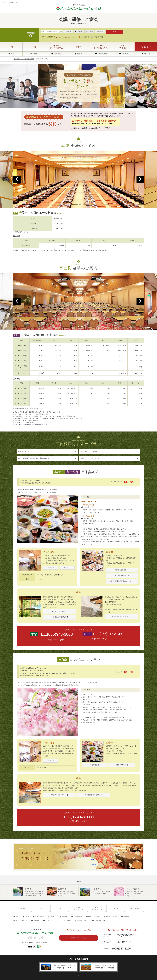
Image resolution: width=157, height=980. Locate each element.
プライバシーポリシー (53, 920)
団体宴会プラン (24, 451)
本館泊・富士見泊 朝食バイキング (121, 581)
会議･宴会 (57, 54)
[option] (78, 179)
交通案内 (125, 54)
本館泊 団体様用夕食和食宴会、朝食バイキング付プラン (38, 458)
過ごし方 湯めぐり (21, 920)
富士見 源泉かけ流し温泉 (120, 617)
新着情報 (65, 917)
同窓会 (80, 54)
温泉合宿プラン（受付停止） (90, 451)
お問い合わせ (78, 917)
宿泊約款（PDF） (82, 920)
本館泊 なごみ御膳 (121, 570)
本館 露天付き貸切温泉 (59, 617)
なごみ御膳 (94, 765)
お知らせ (147, 54)
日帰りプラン (39, 917)
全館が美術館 (102, 54)
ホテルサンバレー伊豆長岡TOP (24, 59)
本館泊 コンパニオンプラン (90, 458)
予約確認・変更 (98, 37)
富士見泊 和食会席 (121, 576)
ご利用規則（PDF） (101, 920)
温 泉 (13, 54)
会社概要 (36, 920)
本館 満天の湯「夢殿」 (59, 612)
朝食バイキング (121, 765)
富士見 (66, 568)
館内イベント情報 (94, 917)
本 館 (50, 568)
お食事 (35, 54)
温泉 (17, 917)
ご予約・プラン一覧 (77, 938)
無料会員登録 (85, 37)
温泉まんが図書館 (112, 917)
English (68, 920)
